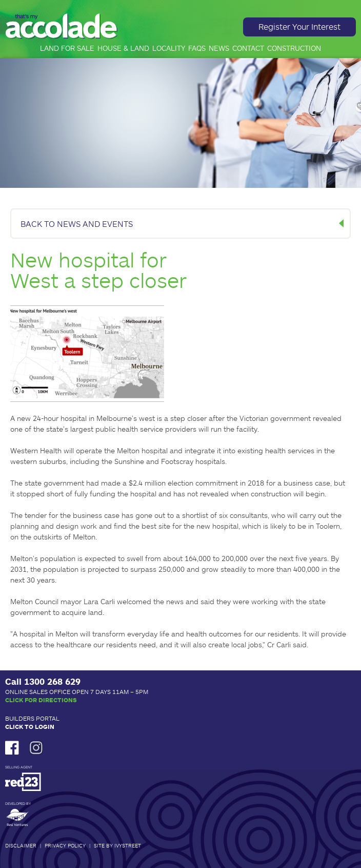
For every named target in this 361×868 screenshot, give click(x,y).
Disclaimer (21, 845)
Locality (169, 48)
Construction (294, 48)
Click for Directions (41, 700)
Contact (248, 48)
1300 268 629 (52, 681)
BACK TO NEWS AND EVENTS (77, 224)
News (219, 48)
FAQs (197, 48)
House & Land (123, 48)
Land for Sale (67, 48)
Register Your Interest (299, 26)
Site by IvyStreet (117, 845)
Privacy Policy (65, 845)
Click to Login (30, 726)
